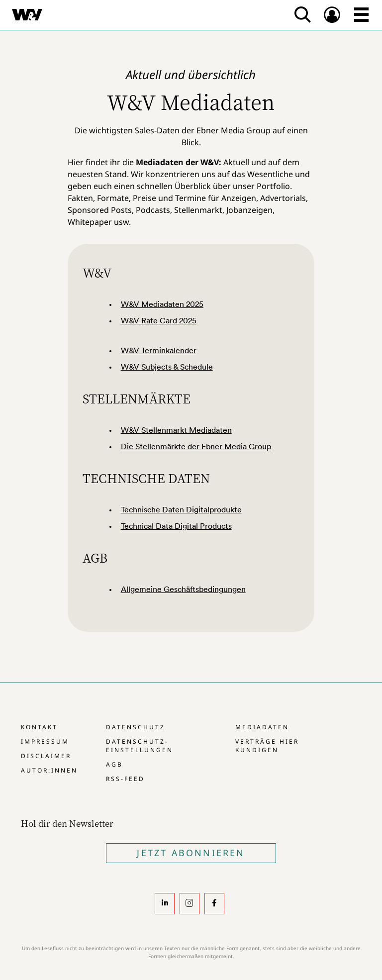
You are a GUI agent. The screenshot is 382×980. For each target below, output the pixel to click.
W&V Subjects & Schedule (167, 367)
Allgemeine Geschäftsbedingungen (183, 589)
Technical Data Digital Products (176, 526)
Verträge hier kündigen (267, 746)
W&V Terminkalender (159, 350)
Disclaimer (46, 756)
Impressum (45, 741)
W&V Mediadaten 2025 (162, 304)
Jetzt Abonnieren (191, 853)
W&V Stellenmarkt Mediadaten (176, 430)
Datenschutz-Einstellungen (140, 746)
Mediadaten (262, 727)
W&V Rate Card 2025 (159, 320)
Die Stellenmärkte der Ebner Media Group (196, 446)
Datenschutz (136, 727)
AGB (114, 764)
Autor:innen (49, 770)
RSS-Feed (125, 779)
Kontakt (39, 727)
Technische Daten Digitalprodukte (181, 509)
